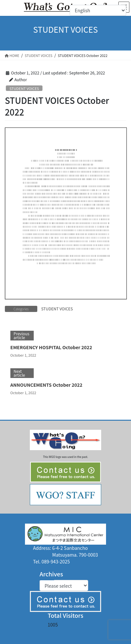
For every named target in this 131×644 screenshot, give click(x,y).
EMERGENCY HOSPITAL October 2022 (51, 347)
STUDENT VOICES (24, 88)
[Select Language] (98, 10)
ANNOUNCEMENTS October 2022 (46, 385)
